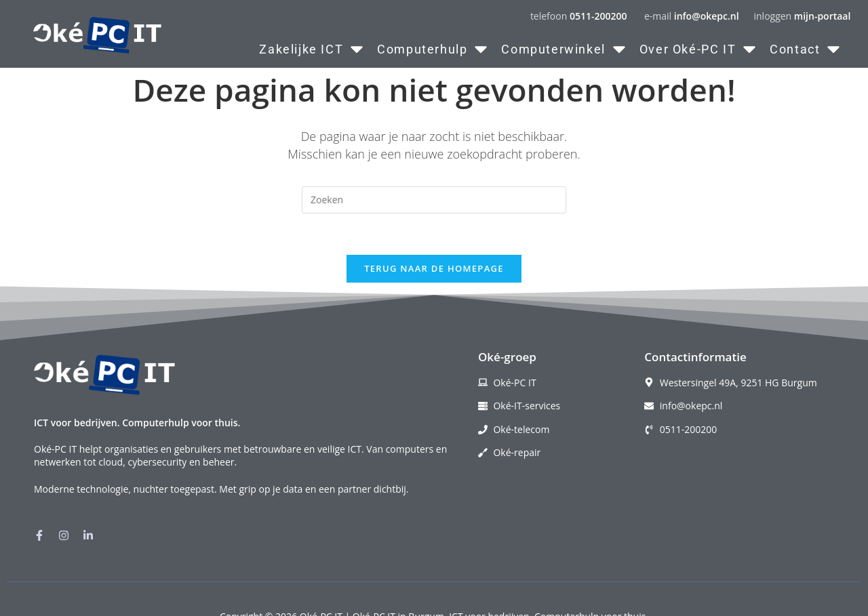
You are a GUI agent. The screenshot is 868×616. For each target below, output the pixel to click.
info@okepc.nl (707, 16)
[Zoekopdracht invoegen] (434, 200)
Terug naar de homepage (434, 268)
